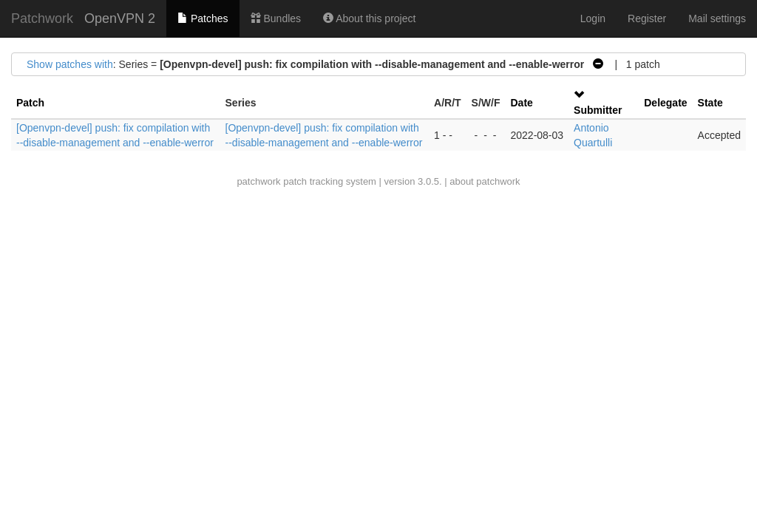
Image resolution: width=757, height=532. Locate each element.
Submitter (598, 110)
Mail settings (717, 18)
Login (593, 18)
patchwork (258, 181)
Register (647, 18)
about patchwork (485, 181)
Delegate (665, 103)
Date (521, 103)
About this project (369, 18)
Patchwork (42, 18)
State (710, 103)
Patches (203, 18)
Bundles (276, 18)
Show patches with (70, 64)
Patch (30, 103)
